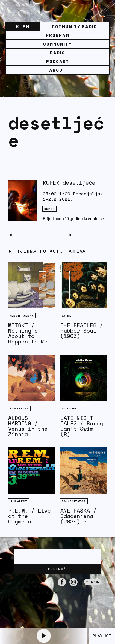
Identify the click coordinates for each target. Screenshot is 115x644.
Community (58, 44)
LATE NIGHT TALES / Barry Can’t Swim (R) (82, 426)
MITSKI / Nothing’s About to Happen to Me (28, 333)
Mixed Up (69, 408)
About (58, 70)
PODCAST (58, 61)
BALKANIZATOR (74, 501)
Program (58, 35)
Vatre (67, 316)
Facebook (62, 586)
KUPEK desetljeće (69, 183)
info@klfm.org (28, 603)
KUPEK (49, 209)
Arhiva (77, 251)
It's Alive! (18, 501)
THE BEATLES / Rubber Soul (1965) (82, 330)
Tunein (93, 582)
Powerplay (19, 408)
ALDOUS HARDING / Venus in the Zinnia (28, 426)
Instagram (73, 586)
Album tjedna (22, 316)
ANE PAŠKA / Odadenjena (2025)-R (78, 516)
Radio (58, 53)
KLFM (23, 26)
